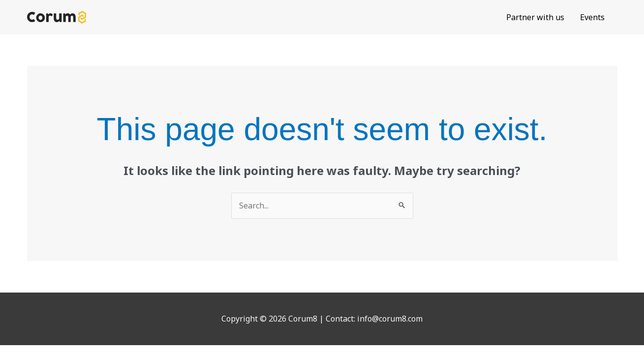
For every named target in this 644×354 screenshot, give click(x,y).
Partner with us (535, 17)
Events (592, 17)
